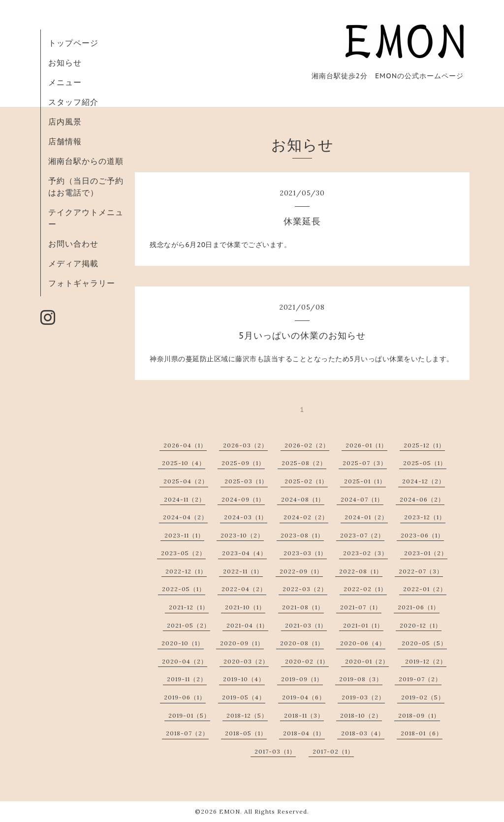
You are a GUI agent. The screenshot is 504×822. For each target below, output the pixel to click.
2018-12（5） (247, 715)
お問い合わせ (73, 244)
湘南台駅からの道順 (86, 161)
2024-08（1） (303, 499)
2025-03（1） (246, 481)
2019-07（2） (420, 679)
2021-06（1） (419, 607)
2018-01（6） (422, 733)
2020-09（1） (242, 643)
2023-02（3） (365, 553)
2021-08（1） (303, 607)
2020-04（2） (185, 661)
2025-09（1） (243, 463)
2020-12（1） (421, 625)
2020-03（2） (246, 661)
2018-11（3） (304, 715)
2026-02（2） (307, 445)
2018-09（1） (419, 715)
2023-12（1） (425, 517)
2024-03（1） (246, 517)
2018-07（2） (187, 733)
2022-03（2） (305, 589)
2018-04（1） (304, 733)
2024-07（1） (362, 499)
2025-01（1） (365, 481)
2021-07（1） (361, 607)
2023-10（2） (242, 535)
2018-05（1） (246, 733)
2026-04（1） (185, 445)
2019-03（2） (363, 697)
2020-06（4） (363, 643)
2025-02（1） (306, 481)
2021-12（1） (189, 607)
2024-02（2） (306, 517)
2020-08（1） (302, 643)
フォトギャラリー (82, 283)
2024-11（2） (185, 499)
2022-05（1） (184, 589)
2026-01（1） (366, 445)
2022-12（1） (186, 571)
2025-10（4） (184, 463)
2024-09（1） (243, 499)
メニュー (65, 82)
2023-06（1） (422, 535)
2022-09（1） (301, 571)
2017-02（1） (333, 751)
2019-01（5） (189, 715)
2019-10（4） (244, 679)
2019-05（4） (244, 697)
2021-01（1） (363, 625)
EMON (230, 811)
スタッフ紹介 (73, 102)
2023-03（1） (305, 553)
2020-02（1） (307, 661)
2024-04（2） (185, 517)
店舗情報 (65, 141)
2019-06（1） (185, 697)
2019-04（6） (304, 697)
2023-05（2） (183, 553)
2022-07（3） (421, 571)
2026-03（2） (245, 445)
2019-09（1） (302, 679)
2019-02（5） (423, 697)
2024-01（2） (366, 517)
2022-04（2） (244, 589)
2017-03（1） (275, 751)
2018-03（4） (363, 733)
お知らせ (65, 63)
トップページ (73, 43)
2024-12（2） (424, 481)
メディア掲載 (73, 263)
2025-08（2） (304, 463)
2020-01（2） (367, 661)
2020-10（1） (183, 643)
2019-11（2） (187, 679)
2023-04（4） (244, 553)
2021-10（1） (245, 607)
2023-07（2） (362, 535)
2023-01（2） (426, 553)
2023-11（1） (184, 535)
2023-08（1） (302, 535)
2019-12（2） (426, 661)
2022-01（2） (425, 589)
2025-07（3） (365, 463)
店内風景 (65, 122)
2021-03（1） (306, 625)
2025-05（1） (425, 463)
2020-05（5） (424, 643)
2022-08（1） (361, 571)
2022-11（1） (243, 571)
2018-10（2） (361, 715)
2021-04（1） (247, 625)
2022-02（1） (365, 589)
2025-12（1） (424, 445)
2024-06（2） (422, 499)
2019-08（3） (361, 679)
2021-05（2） (189, 625)
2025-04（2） (186, 481)
